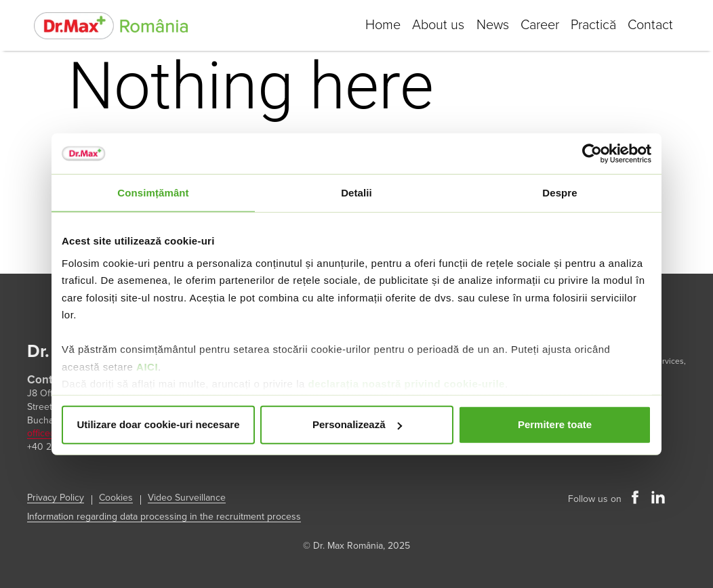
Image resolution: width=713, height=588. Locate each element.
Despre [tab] (559, 193)
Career (535, 25)
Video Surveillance (187, 498)
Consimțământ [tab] (153, 193)
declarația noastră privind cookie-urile (406, 384)
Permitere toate (555, 424)
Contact (650, 25)
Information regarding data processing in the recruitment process (164, 517)
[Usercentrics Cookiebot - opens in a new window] (592, 154)
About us (430, 25)
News (486, 25)
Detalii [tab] (356, 193)
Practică (591, 25)
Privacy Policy (56, 498)
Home (373, 25)
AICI (147, 366)
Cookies (116, 498)
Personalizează (357, 424)
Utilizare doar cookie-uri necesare (158, 424)
